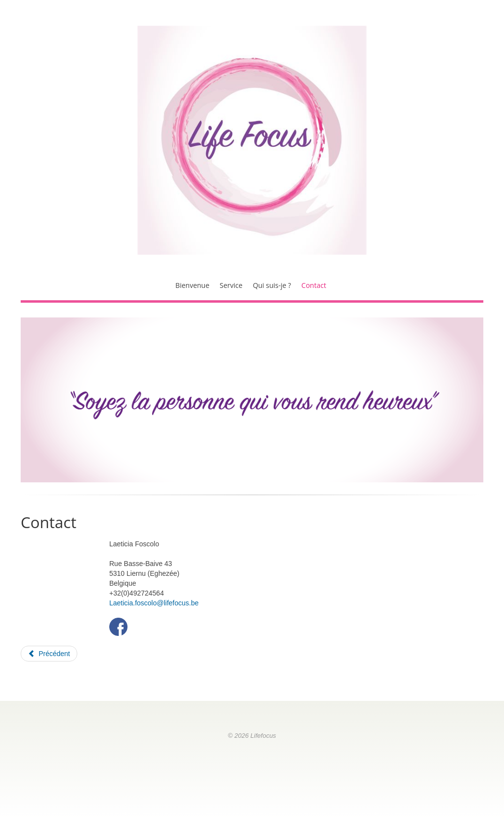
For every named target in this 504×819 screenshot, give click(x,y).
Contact (314, 285)
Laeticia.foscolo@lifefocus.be (154, 603)
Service (231, 285)
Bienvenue (192, 285)
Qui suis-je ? (272, 285)
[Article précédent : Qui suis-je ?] (49, 654)
